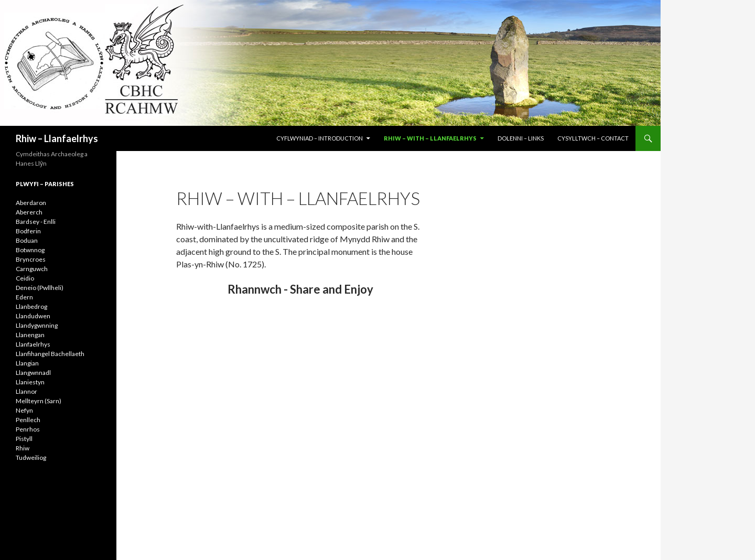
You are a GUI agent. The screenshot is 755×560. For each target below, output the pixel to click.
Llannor (26, 391)
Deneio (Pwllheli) (40, 288)
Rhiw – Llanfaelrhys (57, 138)
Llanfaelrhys (33, 344)
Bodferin (28, 231)
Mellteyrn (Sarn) (39, 401)
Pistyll (24, 439)
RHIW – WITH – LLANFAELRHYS (430, 138)
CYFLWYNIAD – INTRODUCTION (320, 138)
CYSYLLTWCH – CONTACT (593, 138)
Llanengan (30, 335)
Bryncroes (31, 259)
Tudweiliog (31, 457)
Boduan (27, 240)
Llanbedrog (31, 306)
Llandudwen (33, 316)
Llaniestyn (30, 382)
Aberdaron (31, 203)
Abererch (29, 212)
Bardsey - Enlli (36, 222)
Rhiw (23, 448)
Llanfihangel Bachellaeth (50, 354)
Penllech (28, 420)
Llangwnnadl (33, 373)
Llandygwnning (37, 325)
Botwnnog (30, 250)
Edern (24, 297)
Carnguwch (32, 269)
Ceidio (25, 278)
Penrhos (28, 429)
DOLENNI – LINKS (521, 138)
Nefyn (24, 410)
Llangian (27, 363)
